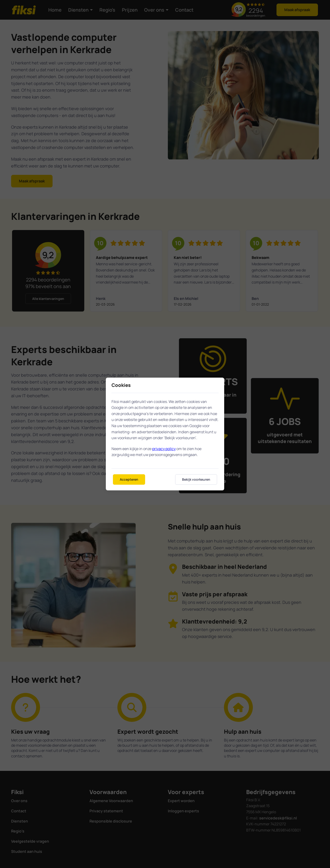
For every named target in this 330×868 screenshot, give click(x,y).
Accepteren (129, 479)
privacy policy (164, 449)
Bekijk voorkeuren (196, 479)
